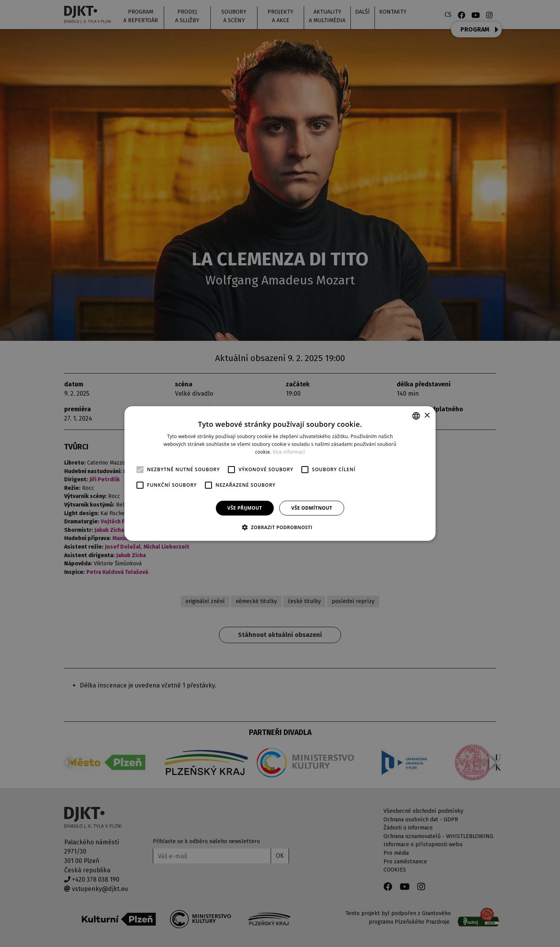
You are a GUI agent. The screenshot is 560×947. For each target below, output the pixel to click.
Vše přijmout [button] (245, 508)
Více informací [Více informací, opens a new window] (289, 452)
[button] (280, 527)
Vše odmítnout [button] (312, 508)
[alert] (280, 473)
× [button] (427, 415)
